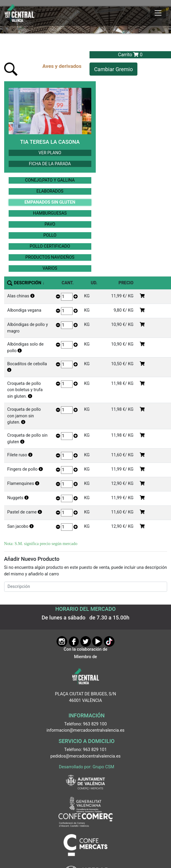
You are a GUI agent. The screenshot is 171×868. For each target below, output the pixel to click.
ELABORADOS (50, 191)
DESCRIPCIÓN (28, 283)
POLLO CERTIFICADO (50, 246)
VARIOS (50, 268)
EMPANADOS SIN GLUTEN (50, 202)
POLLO (50, 235)
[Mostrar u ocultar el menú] (158, 13)
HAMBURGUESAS (50, 213)
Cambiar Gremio (113, 69)
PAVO (50, 224)
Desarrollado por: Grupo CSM (87, 767)
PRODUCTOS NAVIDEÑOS (50, 257)
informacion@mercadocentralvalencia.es (86, 730)
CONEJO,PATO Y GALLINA (50, 180)
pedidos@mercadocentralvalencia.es (86, 756)
